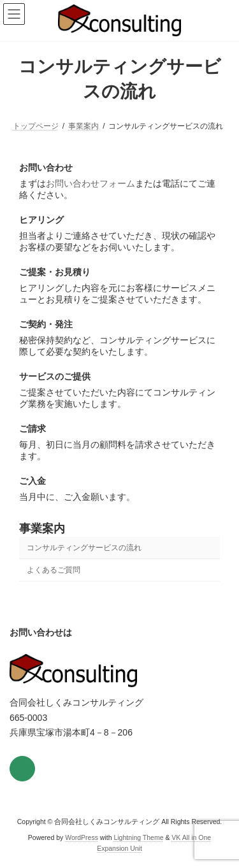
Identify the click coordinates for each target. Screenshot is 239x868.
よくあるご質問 (54, 570)
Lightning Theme (138, 837)
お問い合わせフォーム (91, 183)
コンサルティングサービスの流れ (84, 548)
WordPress (82, 837)
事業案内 (42, 529)
